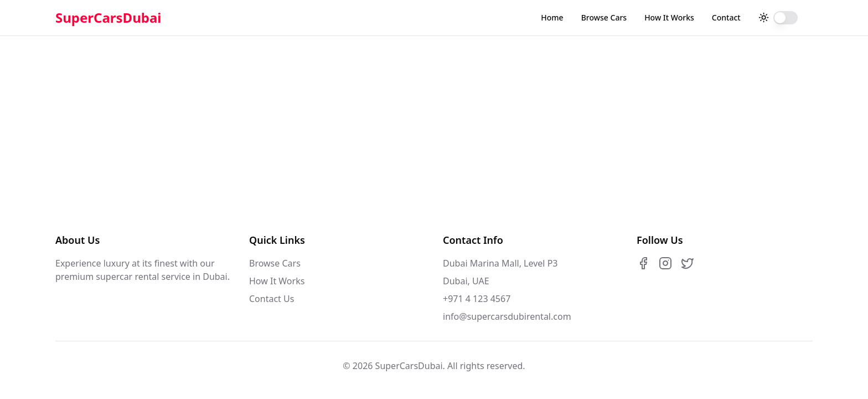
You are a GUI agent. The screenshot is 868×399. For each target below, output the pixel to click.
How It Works (669, 17)
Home (552, 17)
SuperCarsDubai (108, 18)
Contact (726, 17)
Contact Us (272, 299)
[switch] (786, 18)
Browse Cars (604, 17)
